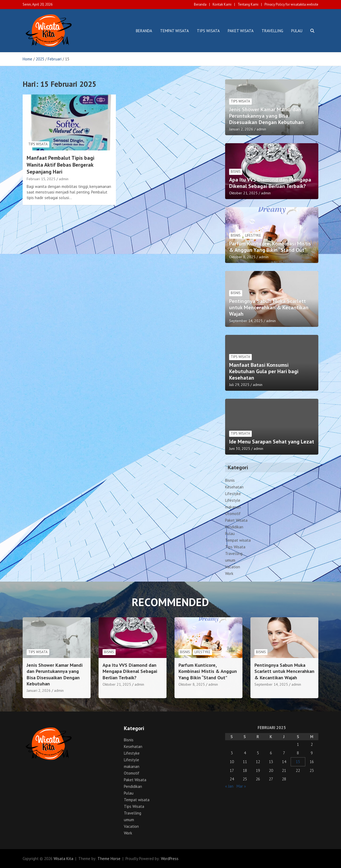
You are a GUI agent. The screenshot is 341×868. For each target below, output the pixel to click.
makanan (233, 507)
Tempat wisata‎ (174, 31)
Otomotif (233, 514)
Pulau (297, 31)
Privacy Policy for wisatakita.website (291, 4)
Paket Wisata (241, 31)
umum (230, 560)
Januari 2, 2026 (241, 129)
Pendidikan (234, 527)
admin (64, 179)
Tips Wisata (208, 31)
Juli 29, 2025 (239, 385)
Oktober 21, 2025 (243, 193)
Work (229, 573)
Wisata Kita (63, 859)
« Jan (229, 786)
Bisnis (236, 172)
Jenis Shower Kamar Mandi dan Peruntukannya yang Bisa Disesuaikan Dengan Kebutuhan (266, 116)
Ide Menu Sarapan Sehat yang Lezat (272, 442)
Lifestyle (233, 500)
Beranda (200, 4)
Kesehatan (234, 487)
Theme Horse (109, 859)
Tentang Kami (248, 4)
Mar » (241, 786)
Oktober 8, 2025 (242, 257)
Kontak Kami (222, 4)
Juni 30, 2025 (240, 449)
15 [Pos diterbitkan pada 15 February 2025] (298, 762)
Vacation (233, 567)
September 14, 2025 (246, 321)
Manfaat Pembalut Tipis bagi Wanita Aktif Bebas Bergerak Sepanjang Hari (60, 165)
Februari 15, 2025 (41, 179)
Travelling (272, 31)
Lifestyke (253, 235)
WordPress (170, 859)
